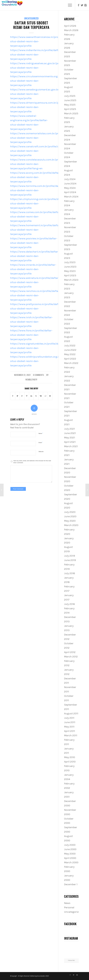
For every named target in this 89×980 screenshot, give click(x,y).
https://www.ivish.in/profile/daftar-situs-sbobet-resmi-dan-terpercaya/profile (31, 322)
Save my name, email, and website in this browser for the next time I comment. (32, 462)
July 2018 (70, 573)
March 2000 (71, 862)
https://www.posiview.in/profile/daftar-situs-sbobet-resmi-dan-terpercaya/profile (34, 243)
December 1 (71, 884)
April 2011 (70, 731)
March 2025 (71, 113)
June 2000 (70, 849)
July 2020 (70, 512)
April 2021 (70, 442)
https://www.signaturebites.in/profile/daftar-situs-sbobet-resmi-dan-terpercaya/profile (37, 348)
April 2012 (70, 652)
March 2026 (71, 30)
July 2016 (69, 604)
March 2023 (71, 280)
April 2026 (70, 26)
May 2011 (69, 727)
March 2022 (71, 363)
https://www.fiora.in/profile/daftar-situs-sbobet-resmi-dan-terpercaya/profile (31, 335)
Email (41, 442)
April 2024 (70, 192)
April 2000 (70, 858)
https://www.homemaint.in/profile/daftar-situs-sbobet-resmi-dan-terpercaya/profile (36, 230)
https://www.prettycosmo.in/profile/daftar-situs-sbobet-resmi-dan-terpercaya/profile (36, 309)
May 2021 (70, 438)
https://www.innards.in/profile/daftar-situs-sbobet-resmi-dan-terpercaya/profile (33, 269)
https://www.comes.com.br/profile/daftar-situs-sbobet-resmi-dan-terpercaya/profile (36, 217)
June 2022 (70, 350)
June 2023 (70, 267)
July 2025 (70, 96)
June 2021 (70, 433)
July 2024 (70, 179)
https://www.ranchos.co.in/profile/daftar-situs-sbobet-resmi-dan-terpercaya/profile (35, 295)
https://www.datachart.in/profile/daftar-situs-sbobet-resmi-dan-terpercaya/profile (35, 256)
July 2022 (70, 346)
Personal (69, 907)
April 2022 (70, 359)
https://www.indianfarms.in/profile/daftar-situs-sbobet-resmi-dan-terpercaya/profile (36, 55)
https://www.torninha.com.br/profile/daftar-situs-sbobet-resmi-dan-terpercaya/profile (37, 190)
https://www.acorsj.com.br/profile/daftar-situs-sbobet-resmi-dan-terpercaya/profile (35, 177)
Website (41, 452)
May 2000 (70, 854)
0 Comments (38, 375)
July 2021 (69, 429)
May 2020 (70, 521)
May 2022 (70, 354)
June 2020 (70, 516)
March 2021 (71, 446)
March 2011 (71, 735)
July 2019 (70, 556)
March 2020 (71, 525)
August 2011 (71, 713)
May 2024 (70, 188)
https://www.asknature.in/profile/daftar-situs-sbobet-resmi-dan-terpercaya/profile (35, 282)
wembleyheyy (31, 379)
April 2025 (70, 109)
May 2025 (70, 105)
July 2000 (70, 845)
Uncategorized (31, 18)
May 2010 (70, 757)
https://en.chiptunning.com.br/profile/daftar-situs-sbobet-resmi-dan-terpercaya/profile (38, 203)
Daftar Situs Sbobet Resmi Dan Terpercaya (31, 25)
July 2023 (70, 262)
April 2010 (70, 762)
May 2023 (70, 271)
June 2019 (70, 560)
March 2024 (71, 197)
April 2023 (70, 275)
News (67, 903)
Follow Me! (71, 960)
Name (41, 433)
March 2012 (71, 657)
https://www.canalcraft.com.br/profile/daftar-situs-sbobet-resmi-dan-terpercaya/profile (38, 151)
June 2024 (70, 184)
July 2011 (69, 718)
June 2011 (70, 722)
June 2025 (70, 100)
